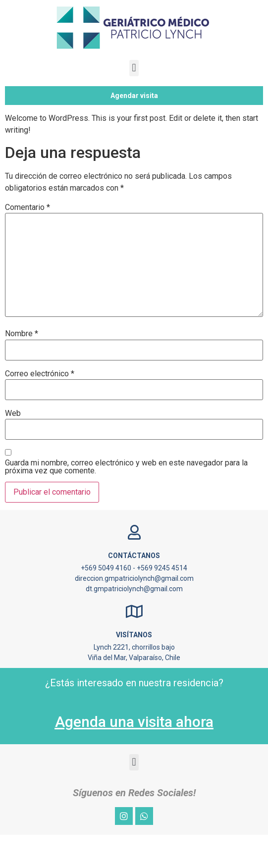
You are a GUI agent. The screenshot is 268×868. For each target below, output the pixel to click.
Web (13, 447)
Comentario (27, 241)
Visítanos (134, 667)
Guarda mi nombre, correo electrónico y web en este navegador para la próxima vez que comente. (126, 500)
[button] (134, 68)
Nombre (22, 367)
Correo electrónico (40, 407)
